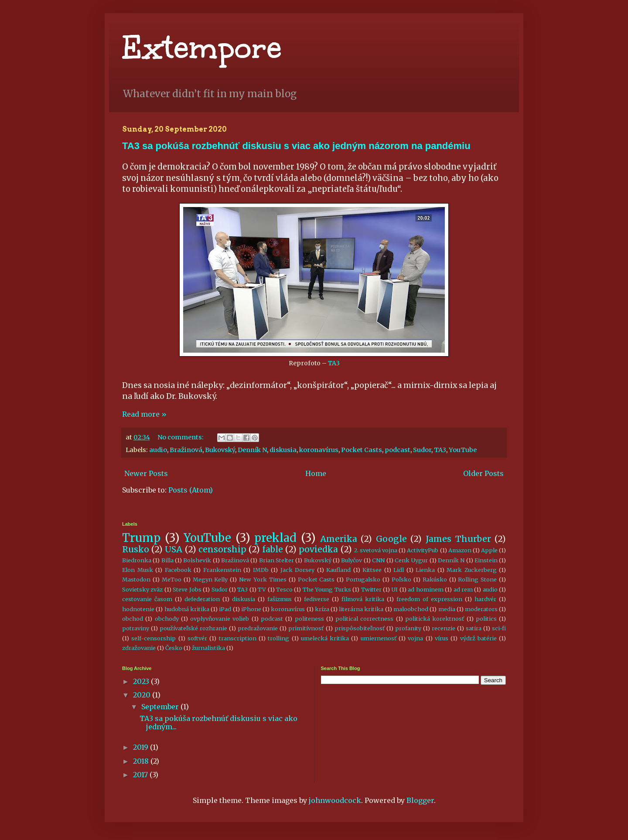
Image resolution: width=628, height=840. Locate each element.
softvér (197, 638)
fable (273, 549)
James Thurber (458, 539)
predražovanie (258, 628)
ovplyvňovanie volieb (220, 619)
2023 (142, 681)
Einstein (486, 560)
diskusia (283, 450)
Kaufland (338, 570)
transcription (238, 638)
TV (262, 589)
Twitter (371, 589)
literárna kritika (361, 609)
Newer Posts (146, 473)
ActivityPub (423, 550)
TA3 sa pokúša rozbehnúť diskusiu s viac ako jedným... (218, 723)
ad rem (463, 589)
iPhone (251, 609)
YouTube (463, 450)
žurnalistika (208, 648)
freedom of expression (429, 599)
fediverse (317, 599)
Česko (174, 648)
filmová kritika (363, 599)
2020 (143, 695)
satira (474, 628)
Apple (489, 550)
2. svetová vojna (376, 550)
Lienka (425, 570)
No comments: (181, 437)
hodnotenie (138, 609)
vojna (415, 638)
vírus (442, 638)
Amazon (460, 550)
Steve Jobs (187, 589)
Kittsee (372, 570)
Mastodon (136, 579)
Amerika (339, 539)
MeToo (172, 579)
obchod (133, 619)
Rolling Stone (477, 579)
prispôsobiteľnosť (360, 628)
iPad (225, 609)
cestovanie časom (147, 599)
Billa (167, 560)
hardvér (485, 599)
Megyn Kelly (210, 579)
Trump (141, 538)
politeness (309, 619)
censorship (222, 549)
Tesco (284, 589)
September (161, 707)
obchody (167, 619)
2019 (142, 747)
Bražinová (186, 450)
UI (394, 589)
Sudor (422, 450)
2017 (141, 775)
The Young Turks (327, 589)
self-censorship (154, 638)
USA (174, 549)
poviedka (318, 549)
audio (158, 450)
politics (486, 619)
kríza (322, 609)
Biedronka (137, 560)
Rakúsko (435, 579)
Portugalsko (363, 579)
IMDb (261, 570)
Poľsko (401, 579)
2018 (142, 761)
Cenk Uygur (411, 560)
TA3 (334, 363)
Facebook (178, 570)
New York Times (263, 579)
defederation (202, 599)
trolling (278, 638)
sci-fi (499, 628)
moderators (481, 609)
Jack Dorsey (298, 570)
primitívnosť (306, 628)
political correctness (364, 619)
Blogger (420, 800)
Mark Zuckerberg (472, 570)
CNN (378, 560)
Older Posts (483, 473)
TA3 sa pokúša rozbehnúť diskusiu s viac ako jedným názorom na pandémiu (296, 146)
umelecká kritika (325, 638)
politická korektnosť (435, 619)
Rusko (136, 549)
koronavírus (319, 450)
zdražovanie (139, 648)
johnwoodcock (335, 800)
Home (316, 473)
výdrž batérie (478, 638)
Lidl (399, 570)
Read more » (144, 414)
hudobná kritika (187, 609)
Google (391, 539)
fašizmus (280, 599)
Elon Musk (138, 570)
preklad (275, 538)
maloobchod (411, 609)
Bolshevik (197, 560)
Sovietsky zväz (142, 589)
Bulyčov (352, 560)
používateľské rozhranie (193, 628)
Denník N (252, 450)
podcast (398, 450)
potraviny (136, 628)
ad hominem (425, 589)
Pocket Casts (362, 450)
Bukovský (220, 450)
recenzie (444, 628)
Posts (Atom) (191, 490)
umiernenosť (379, 638)
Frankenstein (222, 570)
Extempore (202, 48)
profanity (408, 628)
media (447, 609)
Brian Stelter (276, 560)
